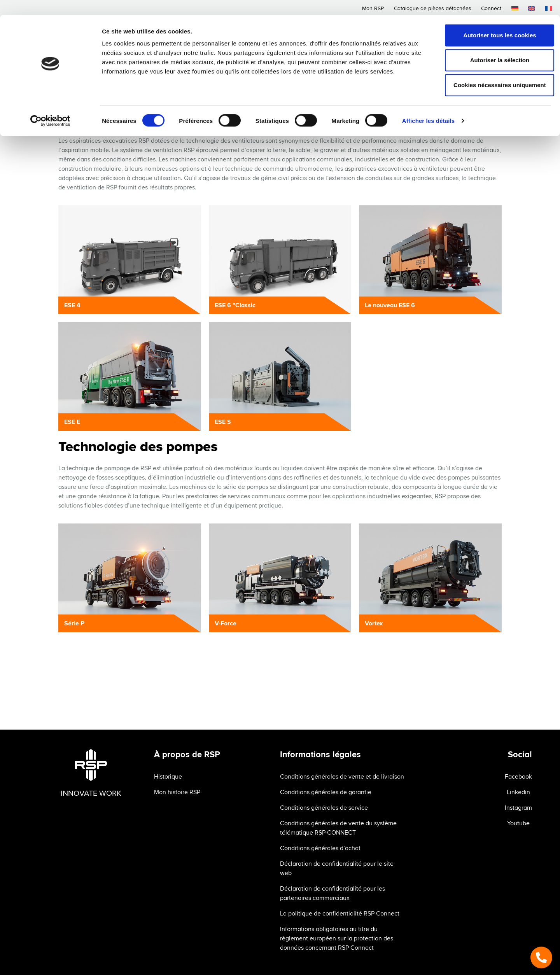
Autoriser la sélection (495, 45)
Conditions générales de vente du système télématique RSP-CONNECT (338, 828)
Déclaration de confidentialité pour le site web (337, 868)
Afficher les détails (428, 106)
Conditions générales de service (324, 808)
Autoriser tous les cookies (495, 20)
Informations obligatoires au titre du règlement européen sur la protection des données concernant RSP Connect (337, 938)
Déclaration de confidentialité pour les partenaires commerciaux (332, 893)
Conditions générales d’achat (320, 848)
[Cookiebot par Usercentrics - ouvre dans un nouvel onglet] (50, 106)
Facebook (518, 777)
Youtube (518, 823)
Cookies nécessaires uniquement (495, 70)
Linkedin (518, 792)
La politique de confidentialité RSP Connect (340, 914)
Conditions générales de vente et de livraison (342, 777)
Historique (168, 777)
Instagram (518, 808)
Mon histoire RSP (177, 792)
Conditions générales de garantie (326, 792)
